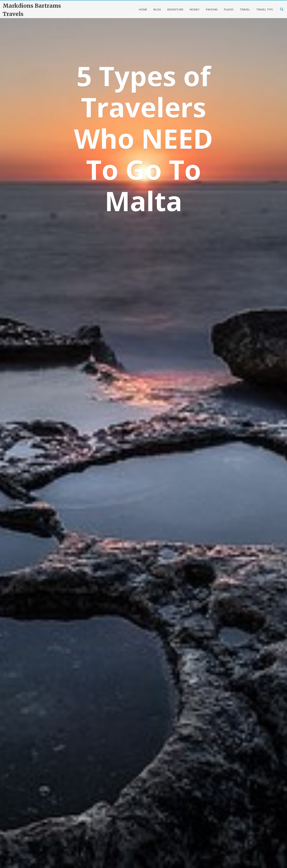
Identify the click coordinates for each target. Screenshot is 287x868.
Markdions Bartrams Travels (32, 10)
